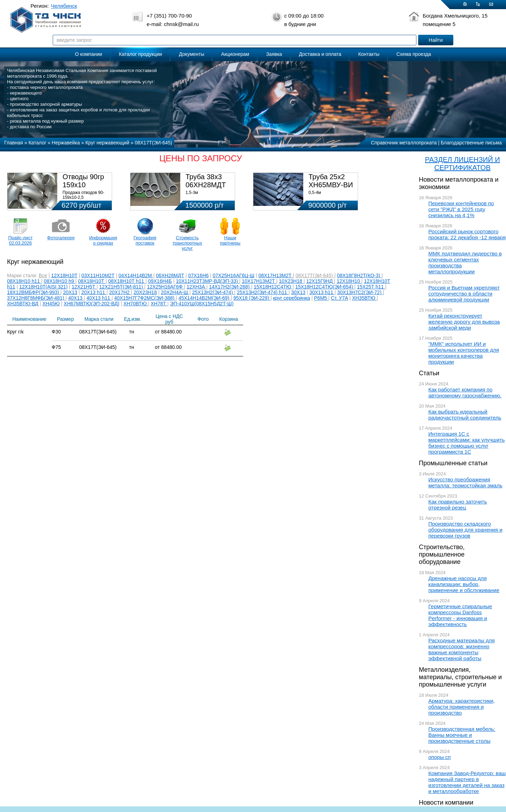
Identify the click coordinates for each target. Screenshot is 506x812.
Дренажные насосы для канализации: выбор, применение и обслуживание (464, 584)
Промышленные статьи (453, 463)
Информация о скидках (103, 240)
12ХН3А (196, 287)
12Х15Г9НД (320, 281)
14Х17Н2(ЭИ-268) (230, 287)
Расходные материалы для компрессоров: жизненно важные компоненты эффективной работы (462, 649)
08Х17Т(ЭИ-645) (315, 275)
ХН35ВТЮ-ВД (23, 304)
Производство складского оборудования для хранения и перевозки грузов (465, 530)
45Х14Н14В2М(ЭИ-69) (205, 298)
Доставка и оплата (320, 54)
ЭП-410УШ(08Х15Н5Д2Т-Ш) (202, 304)
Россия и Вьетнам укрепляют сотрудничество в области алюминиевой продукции (464, 294)
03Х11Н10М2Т (98, 275)
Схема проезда (414, 54)
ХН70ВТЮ (136, 304)
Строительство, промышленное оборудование (442, 554)
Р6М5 (321, 298)
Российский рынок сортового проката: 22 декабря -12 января (467, 234)
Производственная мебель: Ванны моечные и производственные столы (462, 735)
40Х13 (76, 298)
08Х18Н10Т (92, 281)
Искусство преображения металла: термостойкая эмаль (465, 482)
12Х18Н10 (349, 281)
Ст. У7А (340, 298)
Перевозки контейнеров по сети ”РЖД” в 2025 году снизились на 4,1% (461, 209)
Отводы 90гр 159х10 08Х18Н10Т (83, 185)
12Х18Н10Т (64, 275)
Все (43, 275)
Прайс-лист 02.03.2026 (20, 240)
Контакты (369, 54)
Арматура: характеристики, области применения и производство (462, 707)
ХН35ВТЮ (364, 298)
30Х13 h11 (322, 292)
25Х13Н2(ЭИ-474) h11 (263, 292)
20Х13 (70, 292)
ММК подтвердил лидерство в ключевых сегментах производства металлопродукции (465, 262)
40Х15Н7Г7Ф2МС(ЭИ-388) (145, 298)
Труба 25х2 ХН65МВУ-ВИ (331, 181)
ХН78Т (159, 304)
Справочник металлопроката (404, 143)
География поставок (145, 240)
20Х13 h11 (94, 292)
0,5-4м (315, 193)
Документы (192, 54)
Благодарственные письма (471, 143)
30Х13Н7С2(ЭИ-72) (360, 292)
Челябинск (64, 6)
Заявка (274, 54)
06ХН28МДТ (170, 275)
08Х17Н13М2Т (275, 275)
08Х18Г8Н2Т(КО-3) (359, 275)
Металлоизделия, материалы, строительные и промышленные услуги (460, 677)
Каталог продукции (141, 54)
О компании (88, 54)
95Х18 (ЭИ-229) (252, 298)
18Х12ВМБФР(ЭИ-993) (34, 292)
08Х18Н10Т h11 (127, 281)
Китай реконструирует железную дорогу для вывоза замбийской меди (464, 322)
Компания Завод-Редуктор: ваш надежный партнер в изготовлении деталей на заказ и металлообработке (467, 782)
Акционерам (235, 54)
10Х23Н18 (291, 281)
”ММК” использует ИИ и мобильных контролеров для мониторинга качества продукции (464, 353)
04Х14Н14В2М (136, 275)
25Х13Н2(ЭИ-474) (213, 292)
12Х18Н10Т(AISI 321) (44, 287)
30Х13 (298, 292)
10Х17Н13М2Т (259, 281)
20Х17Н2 (120, 292)
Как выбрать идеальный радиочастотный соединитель (465, 415)
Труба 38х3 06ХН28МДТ (206, 181)
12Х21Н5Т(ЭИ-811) (122, 287)
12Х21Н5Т (84, 287)
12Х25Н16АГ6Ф (165, 287)
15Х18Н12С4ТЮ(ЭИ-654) (325, 287)
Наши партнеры (230, 240)
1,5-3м (192, 193)
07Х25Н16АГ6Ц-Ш (233, 275)
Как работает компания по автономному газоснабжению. (465, 392)
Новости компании (446, 803)
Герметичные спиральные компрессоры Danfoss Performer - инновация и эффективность (460, 615)
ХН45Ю (51, 304)
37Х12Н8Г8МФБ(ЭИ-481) (36, 298)
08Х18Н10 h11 (24, 281)
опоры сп (440, 757)
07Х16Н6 (198, 275)
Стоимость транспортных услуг (187, 243)
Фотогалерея (61, 238)
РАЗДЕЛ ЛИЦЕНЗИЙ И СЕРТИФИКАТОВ (462, 164)
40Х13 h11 (99, 298)
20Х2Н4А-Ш (175, 292)
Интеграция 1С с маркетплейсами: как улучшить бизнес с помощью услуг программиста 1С (466, 443)
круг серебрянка (291, 298)
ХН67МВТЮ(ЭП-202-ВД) (91, 304)
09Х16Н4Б (160, 281)
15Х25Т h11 (371, 287)
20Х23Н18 (145, 292)
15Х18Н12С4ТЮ (273, 287)
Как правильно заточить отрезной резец (458, 505)
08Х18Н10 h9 (60, 281)
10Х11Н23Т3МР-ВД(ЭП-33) (207, 281)
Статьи (429, 373)
